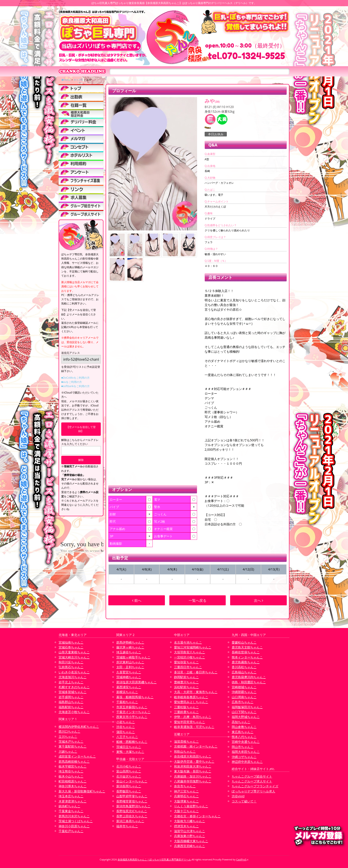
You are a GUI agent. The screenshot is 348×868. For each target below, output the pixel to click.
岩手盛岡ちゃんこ (71, 697)
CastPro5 (241, 859)
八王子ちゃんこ (127, 737)
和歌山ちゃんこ (185, 751)
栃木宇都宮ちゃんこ (73, 766)
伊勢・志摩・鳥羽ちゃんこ (193, 717)
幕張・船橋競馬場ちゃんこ (135, 697)
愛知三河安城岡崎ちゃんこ (193, 647)
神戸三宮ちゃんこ (186, 791)
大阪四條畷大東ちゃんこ (191, 841)
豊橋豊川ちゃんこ (186, 682)
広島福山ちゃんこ (244, 672)
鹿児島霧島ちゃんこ (246, 662)
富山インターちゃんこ (132, 781)
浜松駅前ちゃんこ (186, 687)
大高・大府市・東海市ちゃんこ (196, 692)
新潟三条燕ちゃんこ (130, 821)
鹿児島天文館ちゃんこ (247, 647)
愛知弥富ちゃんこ (186, 662)
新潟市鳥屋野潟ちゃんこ (133, 806)
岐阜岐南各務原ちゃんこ (191, 697)
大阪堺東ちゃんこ (186, 801)
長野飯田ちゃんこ (129, 791)
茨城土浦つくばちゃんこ (76, 821)
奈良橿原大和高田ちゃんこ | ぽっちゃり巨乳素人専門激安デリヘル (154, 859)
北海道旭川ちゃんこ (73, 677)
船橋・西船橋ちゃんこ (132, 742)
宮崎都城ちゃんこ (244, 687)
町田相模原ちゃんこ (73, 781)
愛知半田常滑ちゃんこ (190, 722)
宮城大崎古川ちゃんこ (74, 657)
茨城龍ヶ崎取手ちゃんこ (133, 657)
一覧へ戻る (198, 600)
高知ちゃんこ (241, 722)
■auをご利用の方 (72, 382)
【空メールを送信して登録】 (81, 429)
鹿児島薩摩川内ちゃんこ (249, 677)
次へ (259, 600)
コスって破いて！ (244, 801)
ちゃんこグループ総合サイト (252, 776)
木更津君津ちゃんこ (73, 801)
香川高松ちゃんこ (244, 667)
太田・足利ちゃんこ (130, 667)
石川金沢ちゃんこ (129, 776)
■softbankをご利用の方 (75, 386)
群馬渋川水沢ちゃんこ (74, 816)
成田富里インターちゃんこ (77, 756)
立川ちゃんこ (68, 737)
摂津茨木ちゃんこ (186, 826)
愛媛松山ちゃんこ (244, 642)
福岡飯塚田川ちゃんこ (247, 707)
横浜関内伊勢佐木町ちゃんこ (79, 727)
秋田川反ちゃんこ (71, 662)
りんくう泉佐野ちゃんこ (191, 806)
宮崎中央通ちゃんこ (246, 742)
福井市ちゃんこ (127, 826)
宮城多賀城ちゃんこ (73, 692)
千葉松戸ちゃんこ (71, 831)
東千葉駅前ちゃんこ (73, 746)
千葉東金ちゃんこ (71, 811)
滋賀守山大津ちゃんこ (190, 831)
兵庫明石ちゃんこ (186, 796)
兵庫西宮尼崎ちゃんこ (190, 846)
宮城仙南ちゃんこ (71, 642)
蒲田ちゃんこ (126, 732)
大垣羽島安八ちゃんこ (190, 652)
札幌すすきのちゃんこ (74, 687)
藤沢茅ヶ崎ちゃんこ (130, 647)
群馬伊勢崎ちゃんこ (130, 642)
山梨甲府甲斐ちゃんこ (132, 796)
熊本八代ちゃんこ (244, 737)
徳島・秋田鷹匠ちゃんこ (249, 682)
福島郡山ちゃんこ (71, 702)
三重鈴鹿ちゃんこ (186, 712)
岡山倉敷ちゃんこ (244, 727)
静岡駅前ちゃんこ (186, 677)
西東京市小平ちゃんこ (132, 717)
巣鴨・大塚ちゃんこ (130, 752)
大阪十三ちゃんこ (186, 811)
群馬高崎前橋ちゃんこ (74, 761)
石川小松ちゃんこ (129, 766)
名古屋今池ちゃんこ (188, 642)
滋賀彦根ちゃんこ (186, 741)
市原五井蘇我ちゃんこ (132, 707)
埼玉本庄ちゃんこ (71, 796)
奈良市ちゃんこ (185, 786)
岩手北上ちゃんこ (71, 682)
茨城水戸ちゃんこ (71, 741)
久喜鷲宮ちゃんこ (129, 672)
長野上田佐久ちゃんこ (132, 816)
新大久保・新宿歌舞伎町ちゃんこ (82, 791)
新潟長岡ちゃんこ (129, 786)
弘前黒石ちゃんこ (71, 667)
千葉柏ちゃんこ (127, 702)
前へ (137, 600)
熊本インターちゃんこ (247, 657)
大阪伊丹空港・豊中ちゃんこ (194, 761)
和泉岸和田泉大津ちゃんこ (193, 766)
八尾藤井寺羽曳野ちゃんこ (193, 781)
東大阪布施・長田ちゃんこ (193, 771)
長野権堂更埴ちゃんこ (132, 801)
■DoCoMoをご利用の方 (75, 378)
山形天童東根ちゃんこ (74, 652)
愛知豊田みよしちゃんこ (191, 702)
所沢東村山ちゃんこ (130, 662)
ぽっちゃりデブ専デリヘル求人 (253, 791)
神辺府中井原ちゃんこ (247, 762)
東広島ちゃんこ (243, 732)
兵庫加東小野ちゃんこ (190, 836)
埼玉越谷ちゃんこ (129, 652)
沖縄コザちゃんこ (244, 757)
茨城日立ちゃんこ (129, 747)
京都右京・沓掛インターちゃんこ (197, 816)
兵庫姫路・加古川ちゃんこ (193, 776)
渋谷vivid (238, 796)
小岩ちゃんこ (126, 722)
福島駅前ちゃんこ (71, 707)
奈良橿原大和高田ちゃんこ (193, 756)
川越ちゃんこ (68, 751)
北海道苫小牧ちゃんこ (74, 712)
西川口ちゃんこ (69, 731)
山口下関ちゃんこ (244, 712)
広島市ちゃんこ (243, 702)
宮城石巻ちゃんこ (71, 647)
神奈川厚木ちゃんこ (73, 786)
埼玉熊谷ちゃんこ (71, 771)
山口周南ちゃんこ (244, 697)
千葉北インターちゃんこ (133, 712)
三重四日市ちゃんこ (188, 667)
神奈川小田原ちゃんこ (74, 826)
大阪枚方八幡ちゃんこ (190, 821)
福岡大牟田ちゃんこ (246, 752)
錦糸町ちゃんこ (69, 806)
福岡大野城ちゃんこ (246, 717)
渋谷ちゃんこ (126, 727)
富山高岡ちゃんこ (129, 771)
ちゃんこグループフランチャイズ (255, 786)
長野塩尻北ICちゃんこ (132, 811)
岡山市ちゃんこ (243, 747)
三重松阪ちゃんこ (186, 707)
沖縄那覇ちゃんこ (244, 692)
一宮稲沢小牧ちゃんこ (190, 657)
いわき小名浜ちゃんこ (74, 672)
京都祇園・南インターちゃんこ (196, 746)
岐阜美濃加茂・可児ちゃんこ (194, 727)
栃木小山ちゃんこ (71, 776)
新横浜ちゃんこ (127, 692)
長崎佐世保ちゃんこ (246, 652)
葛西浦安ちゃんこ (129, 687)
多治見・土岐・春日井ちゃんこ (196, 672)
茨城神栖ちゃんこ (129, 677)
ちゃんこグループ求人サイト (252, 781)
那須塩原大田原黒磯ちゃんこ (136, 682)
